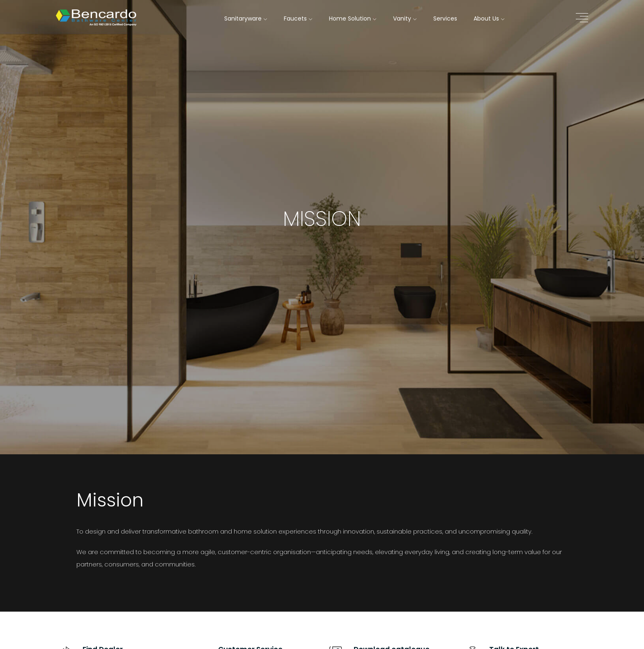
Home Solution (353, 18)
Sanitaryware (246, 18)
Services (445, 18)
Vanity (405, 18)
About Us (489, 18)
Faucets (298, 18)
